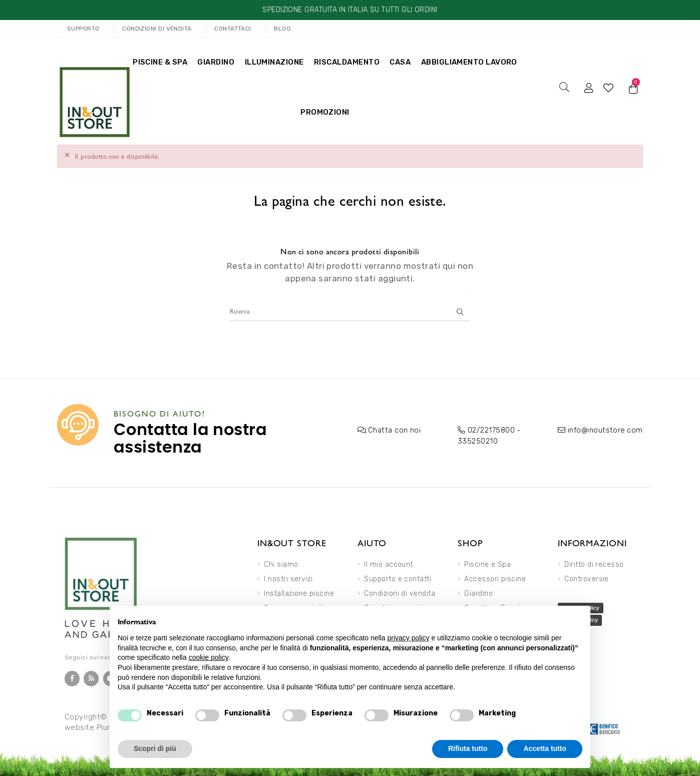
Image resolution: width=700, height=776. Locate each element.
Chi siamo (281, 562)
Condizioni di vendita (400, 592)
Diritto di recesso (594, 562)
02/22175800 (490, 429)
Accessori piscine (495, 577)
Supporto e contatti (398, 577)
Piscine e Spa (487, 562)
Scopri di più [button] (155, 748)
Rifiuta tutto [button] (468, 748)
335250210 (476, 439)
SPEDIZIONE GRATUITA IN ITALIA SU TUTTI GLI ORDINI (350, 10)
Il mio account (388, 562)
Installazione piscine (299, 592)
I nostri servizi (288, 577)
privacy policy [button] (409, 638)
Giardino (478, 592)
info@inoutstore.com (603, 429)
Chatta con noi (393, 429)
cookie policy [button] (209, 657)
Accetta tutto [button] (545, 748)
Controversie (587, 577)
